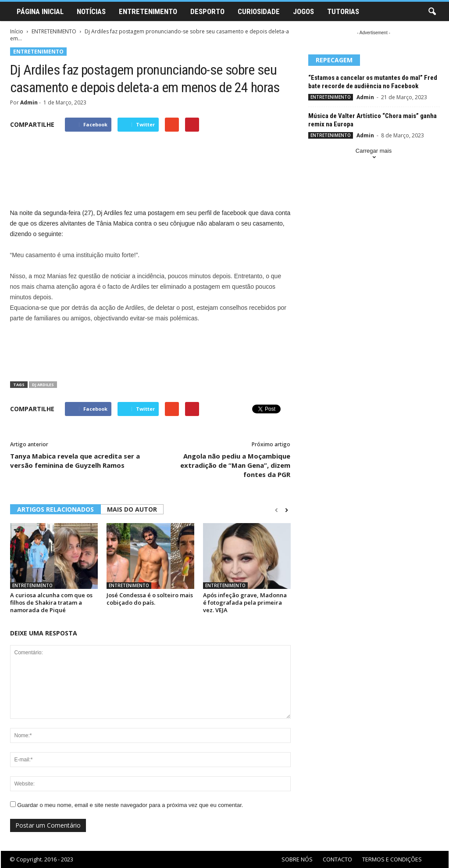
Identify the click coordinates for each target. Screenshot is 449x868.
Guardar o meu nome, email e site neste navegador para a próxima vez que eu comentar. (130, 805)
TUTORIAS (343, 11)
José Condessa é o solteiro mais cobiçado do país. (150, 599)
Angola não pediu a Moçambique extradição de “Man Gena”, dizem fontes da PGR (235, 465)
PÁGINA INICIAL (40, 11)
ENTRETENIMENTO (148, 11)
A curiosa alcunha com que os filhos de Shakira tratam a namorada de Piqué (51, 603)
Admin (29, 102)
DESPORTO (207, 11)
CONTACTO (337, 859)
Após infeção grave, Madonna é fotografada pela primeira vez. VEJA (245, 603)
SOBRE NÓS (297, 859)
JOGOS (303, 11)
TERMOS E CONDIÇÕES (392, 859)
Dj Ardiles (43, 385)
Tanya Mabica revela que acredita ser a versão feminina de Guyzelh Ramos (75, 461)
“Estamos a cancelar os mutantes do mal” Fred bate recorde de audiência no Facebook (373, 82)
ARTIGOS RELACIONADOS (55, 509)
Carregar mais (374, 155)
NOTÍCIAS (91, 11)
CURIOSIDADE (259, 11)
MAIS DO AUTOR (132, 509)
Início (17, 31)
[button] (432, 12)
